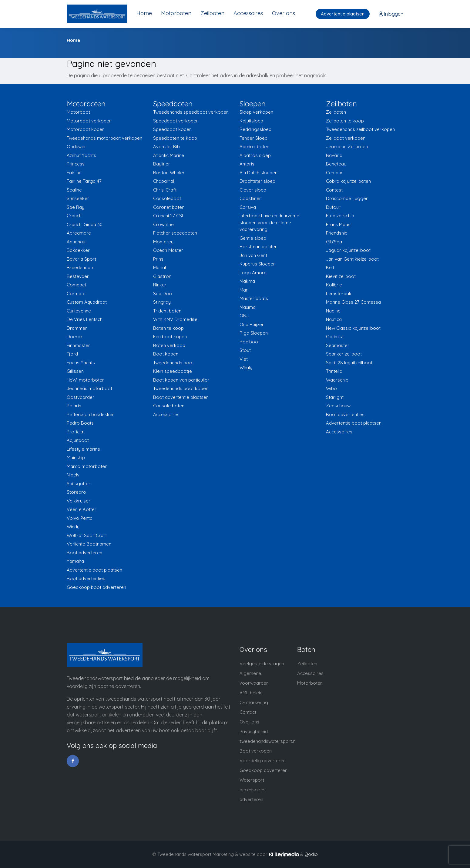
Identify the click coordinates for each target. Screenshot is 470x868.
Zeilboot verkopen (346, 138)
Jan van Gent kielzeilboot (352, 259)
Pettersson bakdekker (90, 414)
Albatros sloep (255, 155)
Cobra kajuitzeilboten (348, 181)
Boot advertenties (86, 578)
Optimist (335, 337)
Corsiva (248, 207)
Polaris (74, 406)
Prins (158, 259)
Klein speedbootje (173, 371)
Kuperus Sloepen (258, 264)
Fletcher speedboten (175, 233)
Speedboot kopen (172, 129)
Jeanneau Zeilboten (347, 147)
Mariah (160, 267)
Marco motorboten (87, 466)
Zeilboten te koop (345, 121)
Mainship (76, 457)
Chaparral (164, 181)
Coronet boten (169, 207)
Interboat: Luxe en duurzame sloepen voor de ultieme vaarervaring (269, 222)
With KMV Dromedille (175, 319)
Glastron (162, 276)
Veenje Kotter (82, 509)
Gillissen (75, 371)
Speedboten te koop (175, 138)
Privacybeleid (254, 731)
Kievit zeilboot (341, 276)
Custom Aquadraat (87, 302)
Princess (76, 164)
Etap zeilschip (340, 216)
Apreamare (79, 233)
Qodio (311, 854)
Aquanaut (77, 242)
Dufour (333, 207)
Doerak (75, 337)
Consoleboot (167, 198)
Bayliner (162, 164)
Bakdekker (78, 250)
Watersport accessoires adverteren (253, 790)
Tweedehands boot (173, 363)
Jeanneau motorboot (89, 388)
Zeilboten (212, 13)
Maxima (248, 307)
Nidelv (73, 475)
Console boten (169, 406)
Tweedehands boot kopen (181, 388)
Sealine (74, 190)
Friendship (337, 233)
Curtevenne (79, 311)
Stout (245, 350)
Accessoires (248, 13)
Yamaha (75, 561)
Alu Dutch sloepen (258, 173)
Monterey (163, 242)
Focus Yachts (81, 363)
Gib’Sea (334, 242)
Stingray (162, 302)
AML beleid (251, 693)
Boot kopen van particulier (181, 380)
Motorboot (78, 112)
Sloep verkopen (256, 112)
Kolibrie (334, 285)
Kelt (330, 267)
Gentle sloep (253, 238)
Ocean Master (168, 250)
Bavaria (334, 155)
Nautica (334, 319)
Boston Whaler (169, 173)
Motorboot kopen (86, 129)
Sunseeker (78, 198)
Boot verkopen (256, 751)
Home (144, 13)
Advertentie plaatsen (343, 14)
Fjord (72, 354)
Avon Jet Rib (166, 147)
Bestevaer (78, 276)
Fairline (74, 173)
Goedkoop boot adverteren (96, 587)
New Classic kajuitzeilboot (353, 328)
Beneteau (336, 164)
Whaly (246, 367)
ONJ (244, 316)
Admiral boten (254, 147)
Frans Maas (338, 224)
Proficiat (76, 432)
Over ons (284, 13)
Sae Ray (76, 207)
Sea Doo (163, 294)
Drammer (77, 328)
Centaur (334, 173)
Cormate (76, 294)
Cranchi (75, 216)
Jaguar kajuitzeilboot (348, 250)
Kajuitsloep (251, 121)
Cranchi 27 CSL (169, 216)
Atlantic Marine (169, 155)
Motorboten (176, 13)
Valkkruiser (79, 501)
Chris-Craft (165, 190)
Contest (334, 190)
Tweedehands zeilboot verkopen (360, 129)
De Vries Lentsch (85, 319)
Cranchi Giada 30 (85, 224)
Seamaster (338, 345)
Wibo (331, 388)
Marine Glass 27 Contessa (353, 302)
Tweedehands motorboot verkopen (104, 138)
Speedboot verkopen (176, 121)
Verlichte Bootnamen (89, 544)
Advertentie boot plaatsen (94, 570)
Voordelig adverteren (263, 761)
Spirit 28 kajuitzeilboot (349, 363)
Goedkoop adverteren (264, 770)
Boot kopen (166, 354)
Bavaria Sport (81, 259)
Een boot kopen (170, 337)
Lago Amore (253, 273)
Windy (73, 527)
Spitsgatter (79, 484)
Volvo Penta (80, 518)
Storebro (76, 492)
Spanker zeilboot (344, 354)
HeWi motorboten (86, 380)
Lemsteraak (339, 294)
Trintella (334, 371)
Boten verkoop (169, 345)
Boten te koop (168, 328)
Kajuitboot (78, 440)
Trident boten (167, 311)
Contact (248, 712)
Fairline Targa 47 (84, 181)
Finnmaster (78, 345)
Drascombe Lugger (347, 198)
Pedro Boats (80, 423)
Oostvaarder (81, 397)
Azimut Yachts (81, 155)
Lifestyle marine (83, 449)
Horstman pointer (258, 247)
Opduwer (76, 147)
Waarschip (337, 380)
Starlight (335, 397)
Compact (76, 285)
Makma (247, 281)
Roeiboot (250, 342)
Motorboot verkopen (89, 121)
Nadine (333, 311)
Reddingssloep (255, 129)
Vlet (244, 359)
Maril (245, 290)
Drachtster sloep (257, 181)
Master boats (254, 298)
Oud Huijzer (252, 324)
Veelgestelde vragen (262, 664)
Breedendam (81, 267)
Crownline (163, 224)
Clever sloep (253, 190)
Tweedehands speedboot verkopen (191, 112)
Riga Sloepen (254, 333)
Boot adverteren (84, 553)
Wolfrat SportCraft (87, 535)
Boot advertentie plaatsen (181, 397)
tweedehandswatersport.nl (268, 741)
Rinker (160, 285)
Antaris (247, 164)
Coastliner (250, 198)
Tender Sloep (253, 138)
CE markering (254, 702)
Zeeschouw (338, 406)
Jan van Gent (253, 255)
